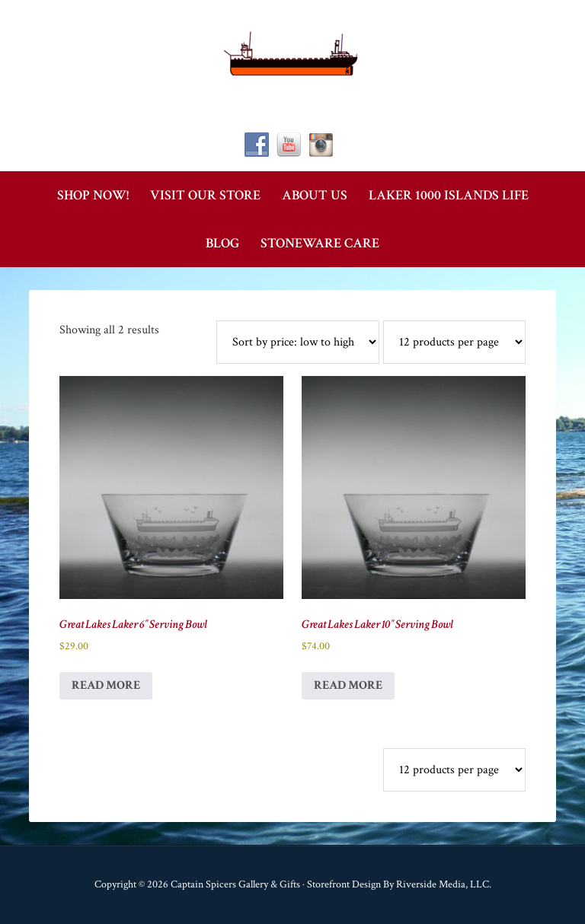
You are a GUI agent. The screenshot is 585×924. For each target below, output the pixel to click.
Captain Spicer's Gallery (292, 53)
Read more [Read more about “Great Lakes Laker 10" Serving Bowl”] (348, 685)
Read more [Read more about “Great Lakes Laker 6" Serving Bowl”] (106, 685)
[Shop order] (298, 342)
